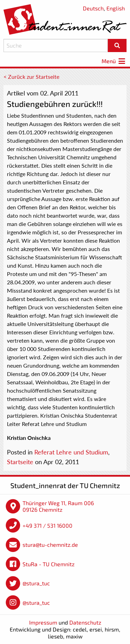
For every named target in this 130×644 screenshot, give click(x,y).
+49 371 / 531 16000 (47, 525)
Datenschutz (85, 622)
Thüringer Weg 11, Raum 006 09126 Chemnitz (58, 506)
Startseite (20, 462)
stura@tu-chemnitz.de (50, 545)
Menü (114, 61)
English (116, 8)
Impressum (43, 622)
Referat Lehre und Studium (71, 452)
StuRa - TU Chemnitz (49, 564)
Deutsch (93, 8)
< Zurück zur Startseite (31, 77)
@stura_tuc (36, 583)
